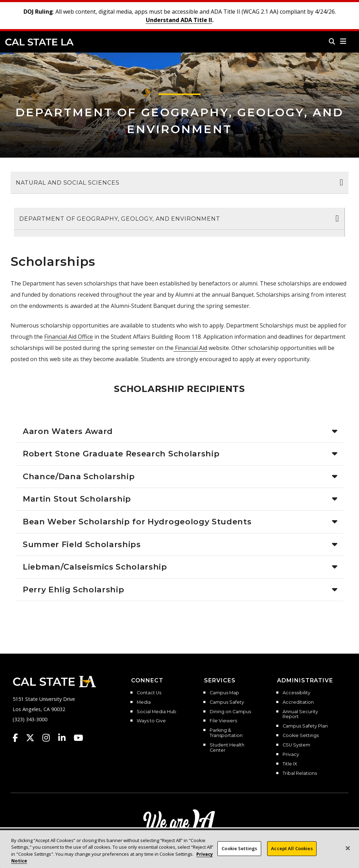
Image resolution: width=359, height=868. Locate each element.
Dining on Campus (230, 712)
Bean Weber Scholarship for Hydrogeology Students (137, 522)
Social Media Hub (157, 712)
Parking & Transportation (226, 733)
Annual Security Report (300, 714)
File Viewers (223, 721)
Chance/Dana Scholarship (79, 476)
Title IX (290, 764)
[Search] (332, 41)
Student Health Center (227, 748)
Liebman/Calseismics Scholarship (95, 567)
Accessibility (296, 693)
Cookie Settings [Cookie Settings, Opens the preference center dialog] (239, 851)
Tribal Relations (300, 773)
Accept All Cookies (292, 851)
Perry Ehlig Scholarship (73, 590)
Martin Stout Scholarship (77, 499)
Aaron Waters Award (68, 431)
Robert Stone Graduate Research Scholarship (121, 454)
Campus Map (224, 693)
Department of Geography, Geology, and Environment (120, 219)
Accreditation (298, 702)
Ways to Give (151, 721)
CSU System (296, 745)
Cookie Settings (301, 736)
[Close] (348, 851)
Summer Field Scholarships (82, 544)
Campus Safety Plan (305, 726)
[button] (343, 41)
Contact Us (149, 693)
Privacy (291, 755)
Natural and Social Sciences (68, 183)
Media (144, 702)
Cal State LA (39, 42)
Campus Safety (227, 702)
